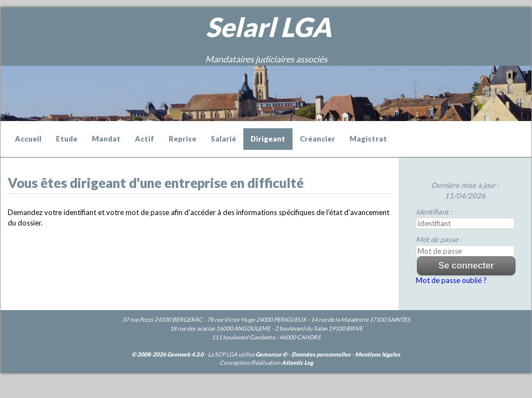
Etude (67, 139)
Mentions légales (378, 354)
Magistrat (368, 139)
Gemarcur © (271, 354)
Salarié (223, 139)
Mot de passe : (439, 239)
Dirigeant (268, 139)
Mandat (106, 139)
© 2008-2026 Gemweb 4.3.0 (168, 354)
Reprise (182, 139)
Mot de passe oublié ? (451, 280)
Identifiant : (434, 212)
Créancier (317, 139)
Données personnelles (321, 354)
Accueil (28, 139)
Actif (145, 139)
